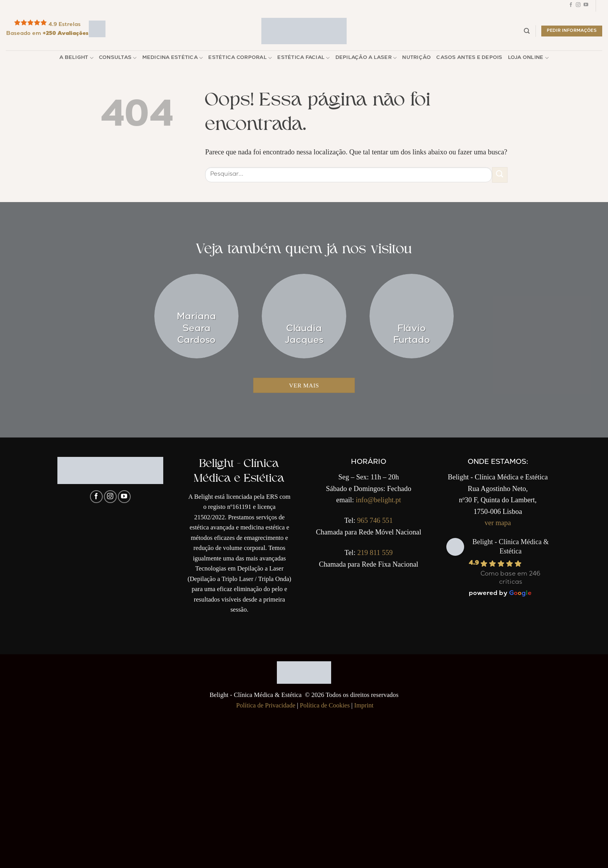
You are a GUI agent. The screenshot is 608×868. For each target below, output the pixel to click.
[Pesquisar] (527, 31)
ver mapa (498, 523)
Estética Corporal (240, 58)
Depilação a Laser (366, 58)
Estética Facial (303, 58)
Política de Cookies (325, 705)
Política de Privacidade (266, 705)
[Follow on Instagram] (578, 6)
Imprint (364, 705)
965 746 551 (375, 520)
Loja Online (528, 58)
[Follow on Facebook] (571, 6)
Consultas (118, 58)
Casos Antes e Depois (469, 58)
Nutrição (416, 58)
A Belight (76, 58)
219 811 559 (375, 553)
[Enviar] (500, 175)
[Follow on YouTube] (586, 6)
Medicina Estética (173, 58)
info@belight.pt (379, 500)
